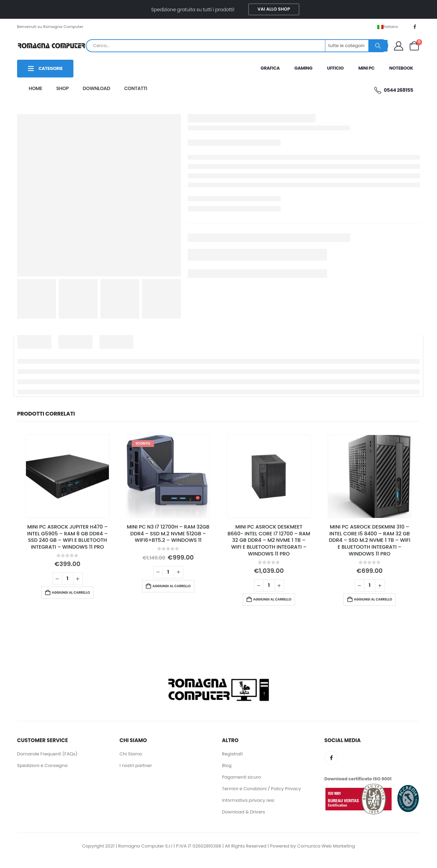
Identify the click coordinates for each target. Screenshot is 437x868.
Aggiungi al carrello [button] (71, 592)
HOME (36, 88)
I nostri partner (136, 765)
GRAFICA (270, 68)
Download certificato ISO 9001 (358, 779)
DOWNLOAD (96, 88)
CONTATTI (136, 88)
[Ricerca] (378, 46)
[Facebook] (415, 27)
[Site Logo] (51, 46)
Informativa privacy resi (248, 800)
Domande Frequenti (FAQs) (47, 754)
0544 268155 (393, 90)
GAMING (303, 68)
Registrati (232, 754)
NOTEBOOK (401, 68)
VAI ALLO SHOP (274, 9)
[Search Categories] (347, 46)
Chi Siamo (131, 754)
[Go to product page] (67, 476)
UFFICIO (335, 68)
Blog (227, 765)
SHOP (63, 88)
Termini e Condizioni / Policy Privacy (262, 789)
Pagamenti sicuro (241, 777)
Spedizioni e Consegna (42, 765)
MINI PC (366, 68)
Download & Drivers (243, 812)
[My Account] (398, 46)
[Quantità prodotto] (68, 579)
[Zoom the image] (218, 677)
